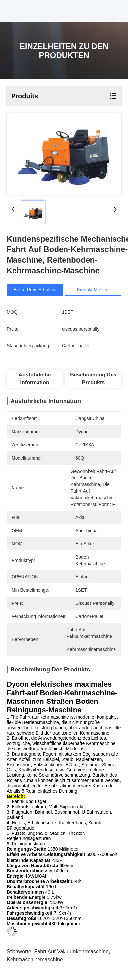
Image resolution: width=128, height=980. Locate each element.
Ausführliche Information (35, 379)
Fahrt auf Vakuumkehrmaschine (71, 951)
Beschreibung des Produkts (93, 379)
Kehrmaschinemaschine (35, 959)
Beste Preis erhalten (35, 290)
